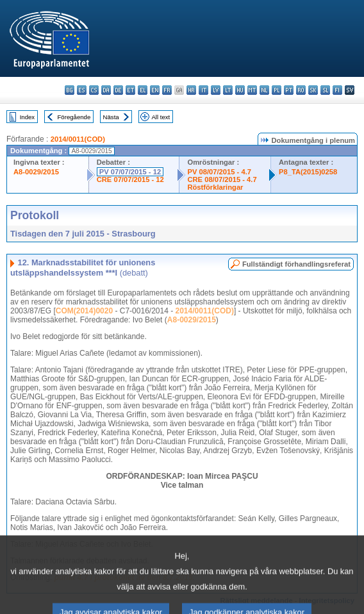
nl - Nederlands (264, 90)
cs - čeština (94, 90)
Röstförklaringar (215, 187)
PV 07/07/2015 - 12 (130, 172)
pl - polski (277, 90)
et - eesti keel (130, 90)
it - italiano (203, 90)
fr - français (167, 90)
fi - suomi (337, 90)
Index (27, 117)
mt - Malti (252, 90)
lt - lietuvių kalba (228, 90)
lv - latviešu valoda (216, 90)
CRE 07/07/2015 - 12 (130, 179)
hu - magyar (240, 90)
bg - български (70, 90)
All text (161, 117)
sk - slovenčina (313, 90)
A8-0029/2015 (36, 172)
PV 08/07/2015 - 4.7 (219, 172)
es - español (82, 90)
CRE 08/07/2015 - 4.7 (222, 179)
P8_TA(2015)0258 (308, 172)
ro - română (301, 90)
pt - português (289, 90)
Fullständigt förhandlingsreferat (296, 264)
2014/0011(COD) (78, 139)
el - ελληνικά (143, 90)
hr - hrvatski (191, 90)
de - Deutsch (118, 90)
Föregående (74, 117)
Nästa (111, 117)
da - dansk (106, 90)
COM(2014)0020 (84, 311)
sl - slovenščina (325, 90)
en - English (155, 90)
